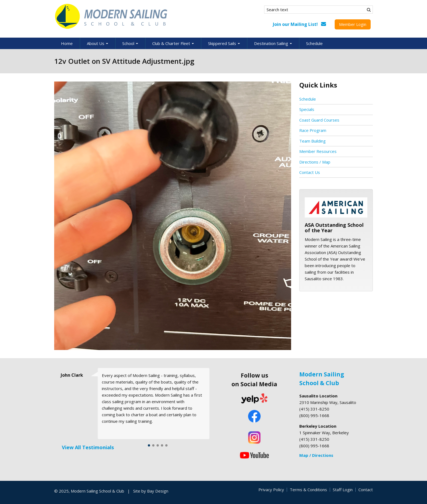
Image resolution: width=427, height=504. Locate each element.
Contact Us (310, 172)
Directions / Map (315, 162)
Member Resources (318, 151)
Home (67, 43)
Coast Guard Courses (319, 120)
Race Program (313, 130)
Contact (366, 490)
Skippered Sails (224, 43)
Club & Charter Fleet (173, 43)
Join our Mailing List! (295, 24)
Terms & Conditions (308, 490)
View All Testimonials (88, 447)
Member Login (353, 24)
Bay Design (158, 491)
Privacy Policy (271, 490)
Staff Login (343, 490)
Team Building (312, 141)
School (130, 43)
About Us (97, 43)
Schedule (314, 43)
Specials (307, 109)
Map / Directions (316, 455)
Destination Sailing (273, 43)
